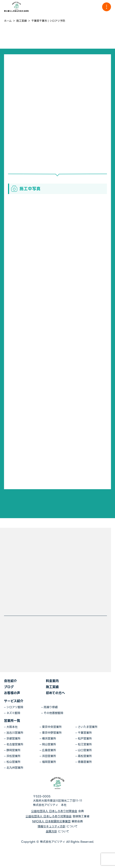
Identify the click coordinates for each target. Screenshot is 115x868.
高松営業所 (85, 756)
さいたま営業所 (88, 727)
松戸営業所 (85, 739)
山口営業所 (85, 750)
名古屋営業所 (15, 744)
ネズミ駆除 (13, 713)
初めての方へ (55, 693)
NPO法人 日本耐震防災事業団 (51, 821)
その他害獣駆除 (53, 713)
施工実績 (52, 687)
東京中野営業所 (52, 733)
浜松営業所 (13, 756)
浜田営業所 (49, 756)
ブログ (9, 687)
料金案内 (52, 681)
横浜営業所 (49, 739)
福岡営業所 (49, 762)
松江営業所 (85, 744)
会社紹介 (10, 681)
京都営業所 (13, 739)
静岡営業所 (13, 750)
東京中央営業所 (52, 727)
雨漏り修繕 (51, 707)
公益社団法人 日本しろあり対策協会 (54, 811)
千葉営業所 (85, 733)
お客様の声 (12, 693)
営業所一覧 (12, 721)
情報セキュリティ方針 (52, 826)
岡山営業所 (49, 744)
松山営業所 (13, 762)
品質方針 (51, 832)
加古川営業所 (15, 733)
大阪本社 (12, 727)
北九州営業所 (15, 768)
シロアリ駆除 (15, 707)
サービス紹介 (14, 701)
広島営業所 (49, 750)
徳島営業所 (85, 762)
